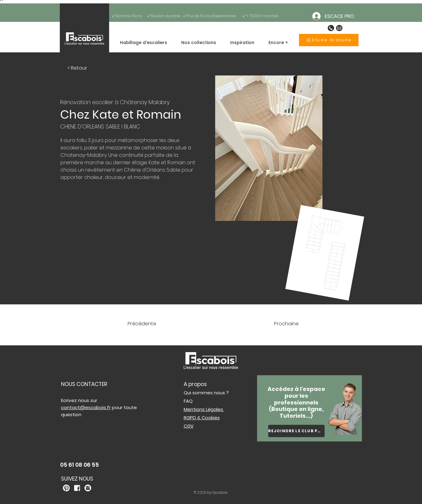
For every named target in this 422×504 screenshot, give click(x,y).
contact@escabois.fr (86, 407)
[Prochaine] (278, 324)
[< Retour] (78, 68)
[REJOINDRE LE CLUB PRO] (296, 431)
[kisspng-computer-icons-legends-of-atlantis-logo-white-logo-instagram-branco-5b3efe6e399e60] (88, 488)
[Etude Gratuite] (329, 40)
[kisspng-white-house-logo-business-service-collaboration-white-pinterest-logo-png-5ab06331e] (66, 488)
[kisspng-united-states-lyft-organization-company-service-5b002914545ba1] (77, 488)
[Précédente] (153, 324)
